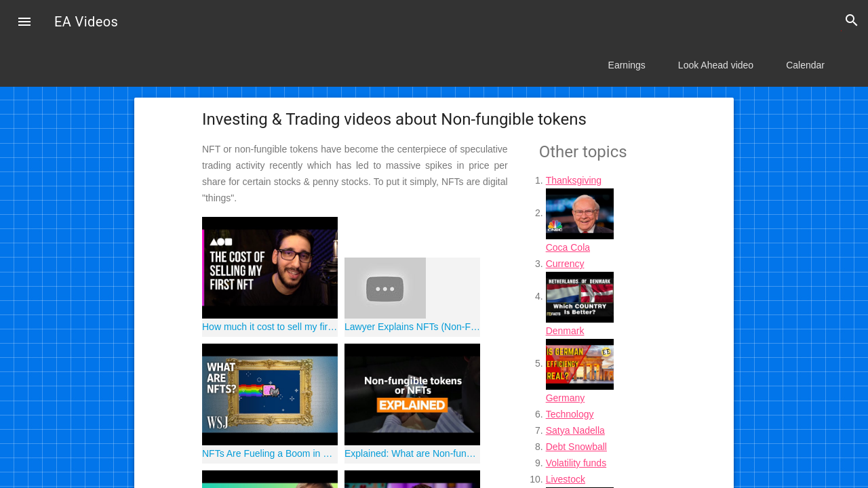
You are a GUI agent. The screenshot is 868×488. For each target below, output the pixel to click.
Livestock (566, 479)
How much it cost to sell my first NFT (270, 327)
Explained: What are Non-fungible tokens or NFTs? (412, 453)
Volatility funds (576, 463)
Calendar (805, 65)
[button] (24, 23)
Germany (566, 398)
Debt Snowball (576, 447)
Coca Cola (568, 247)
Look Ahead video (716, 65)
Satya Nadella (575, 430)
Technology (570, 414)
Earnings (627, 65)
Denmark (565, 331)
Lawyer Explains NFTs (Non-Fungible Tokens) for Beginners (412, 327)
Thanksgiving (574, 180)
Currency (565, 264)
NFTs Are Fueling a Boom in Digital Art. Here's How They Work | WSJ (270, 453)
